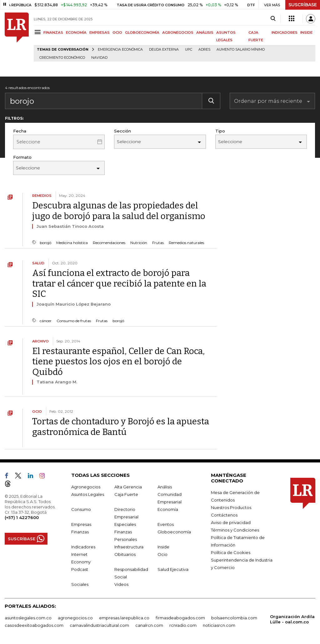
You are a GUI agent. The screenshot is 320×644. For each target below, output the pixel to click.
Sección (122, 131)
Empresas (81, 524)
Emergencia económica (120, 50)
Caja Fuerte (126, 494)
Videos (121, 584)
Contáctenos (224, 515)
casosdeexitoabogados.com (34, 625)
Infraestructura (129, 547)
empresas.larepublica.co (124, 618)
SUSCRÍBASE (303, 5)
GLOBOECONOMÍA (142, 32)
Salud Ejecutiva (173, 569)
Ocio (162, 554)
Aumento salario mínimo (241, 50)
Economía (168, 509)
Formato (22, 157)
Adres (204, 50)
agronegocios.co (75, 618)
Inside (163, 547)
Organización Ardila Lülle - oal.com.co (292, 619)
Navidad (99, 58)
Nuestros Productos (231, 507)
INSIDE (306, 32)
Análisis (165, 487)
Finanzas (80, 532)
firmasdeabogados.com (180, 618)
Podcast (80, 569)
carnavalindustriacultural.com (99, 625)
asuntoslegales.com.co (28, 618)
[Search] (273, 19)
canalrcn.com (149, 625)
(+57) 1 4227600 (22, 517)
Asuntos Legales (88, 494)
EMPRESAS (100, 32)
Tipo (220, 131)
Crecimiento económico (62, 58)
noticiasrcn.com (219, 625)
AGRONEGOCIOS (178, 32)
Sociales (80, 584)
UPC (189, 50)
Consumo (81, 509)
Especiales (125, 524)
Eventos (166, 524)
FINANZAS (53, 32)
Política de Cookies (231, 552)
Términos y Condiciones (235, 530)
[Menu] (39, 32)
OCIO (117, 32)
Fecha (20, 131)
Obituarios (125, 554)
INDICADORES (285, 32)
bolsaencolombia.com (234, 618)
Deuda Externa (164, 50)
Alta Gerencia (128, 487)
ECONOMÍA (76, 32)
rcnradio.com (183, 625)
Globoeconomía (174, 532)
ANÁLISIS (205, 32)
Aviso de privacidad (231, 522)
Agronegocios (86, 487)
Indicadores (83, 547)
